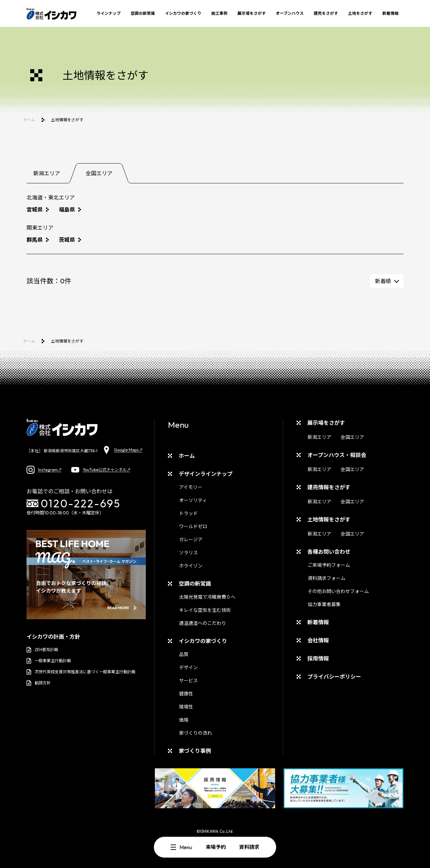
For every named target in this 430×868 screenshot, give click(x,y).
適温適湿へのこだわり (203, 623)
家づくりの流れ (196, 733)
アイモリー (191, 487)
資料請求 (249, 847)
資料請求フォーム (327, 578)
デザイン (188, 668)
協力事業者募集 (324, 604)
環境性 (186, 707)
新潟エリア (319, 437)
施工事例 (219, 13)
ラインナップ (109, 13)
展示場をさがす (252, 13)
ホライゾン (191, 566)
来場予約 (216, 847)
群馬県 (35, 240)
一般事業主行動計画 (49, 661)
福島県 (67, 210)
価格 (184, 720)
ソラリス (188, 553)
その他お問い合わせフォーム (338, 591)
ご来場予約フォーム (329, 565)
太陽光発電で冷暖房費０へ (207, 597)
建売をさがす (326, 13)
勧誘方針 (39, 683)
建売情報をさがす (329, 487)
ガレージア (191, 540)
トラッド (188, 513)
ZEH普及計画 (42, 650)
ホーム (29, 120)
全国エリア (352, 437)
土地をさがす (360, 13)
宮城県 (35, 210)
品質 (184, 654)
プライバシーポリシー (334, 677)
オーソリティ (193, 500)
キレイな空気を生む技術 (205, 610)
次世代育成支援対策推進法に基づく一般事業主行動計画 (81, 672)
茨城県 (67, 240)
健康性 (186, 694)
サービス (188, 681)
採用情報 (318, 658)
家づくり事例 (195, 751)
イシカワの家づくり (183, 13)
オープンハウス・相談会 (337, 455)
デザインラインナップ (206, 474)
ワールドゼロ (193, 527)
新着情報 (390, 13)
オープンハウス (290, 13)
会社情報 (318, 640)
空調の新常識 (143, 13)
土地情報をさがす (329, 519)
